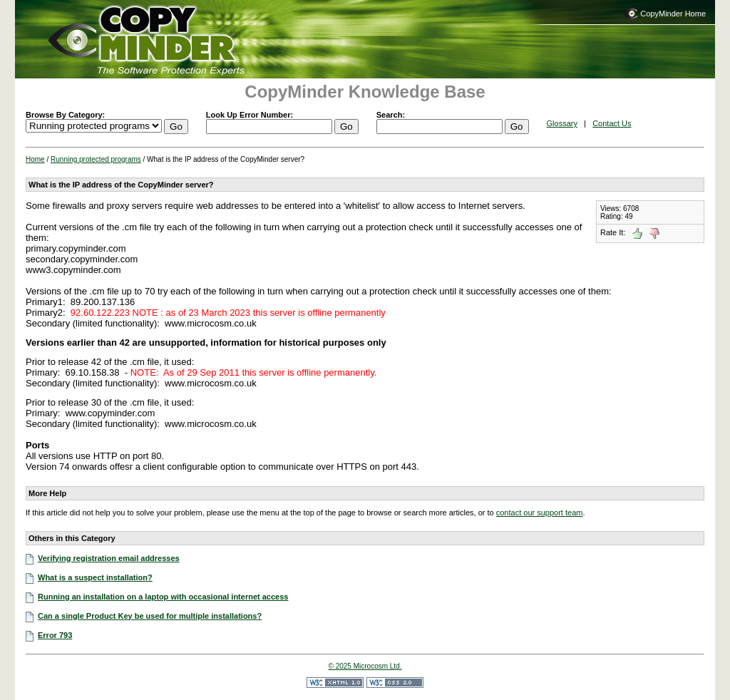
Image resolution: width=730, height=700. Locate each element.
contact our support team (540, 513)
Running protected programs (96, 159)
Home (35, 159)
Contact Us (612, 123)
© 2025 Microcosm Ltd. (365, 666)
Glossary (562, 123)
